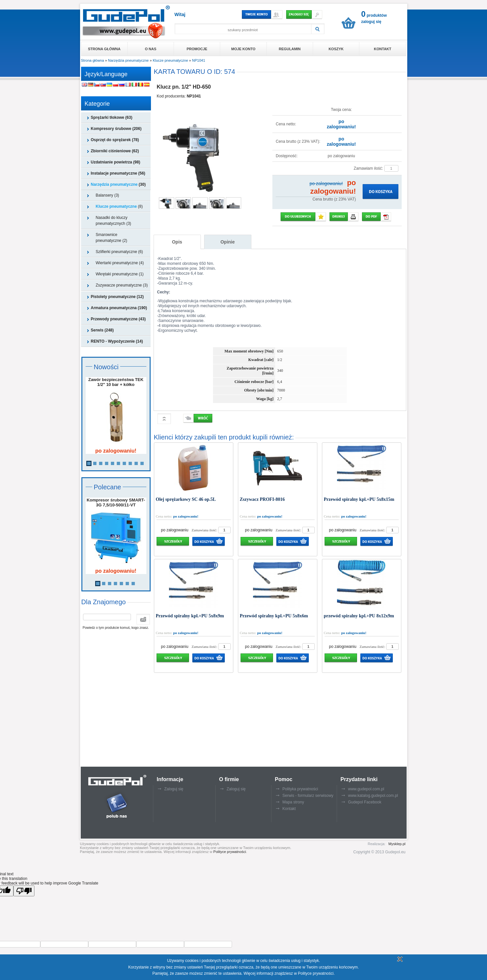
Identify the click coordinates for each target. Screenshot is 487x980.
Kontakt (382, 49)
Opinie (228, 242)
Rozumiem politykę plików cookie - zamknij (399, 959)
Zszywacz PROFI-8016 (262, 499)
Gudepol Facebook (365, 802)
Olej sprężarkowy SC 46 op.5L (186, 499)
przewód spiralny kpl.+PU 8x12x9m (359, 616)
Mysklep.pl (397, 844)
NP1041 (199, 60)
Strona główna (104, 49)
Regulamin (290, 49)
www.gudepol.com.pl (366, 789)
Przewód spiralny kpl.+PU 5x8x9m (190, 616)
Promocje (197, 49)
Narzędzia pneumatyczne (128, 60)
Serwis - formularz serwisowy (308, 796)
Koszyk (336, 49)
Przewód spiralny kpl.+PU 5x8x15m (359, 499)
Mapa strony (293, 802)
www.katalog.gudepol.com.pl (373, 796)
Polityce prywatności (230, 852)
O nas (151, 49)
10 (142, 463)
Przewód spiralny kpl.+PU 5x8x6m (274, 616)
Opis (177, 242)
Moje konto (243, 49)
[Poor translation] (24, 891)
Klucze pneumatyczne (170, 60)
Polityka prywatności (300, 789)
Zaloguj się (174, 789)
